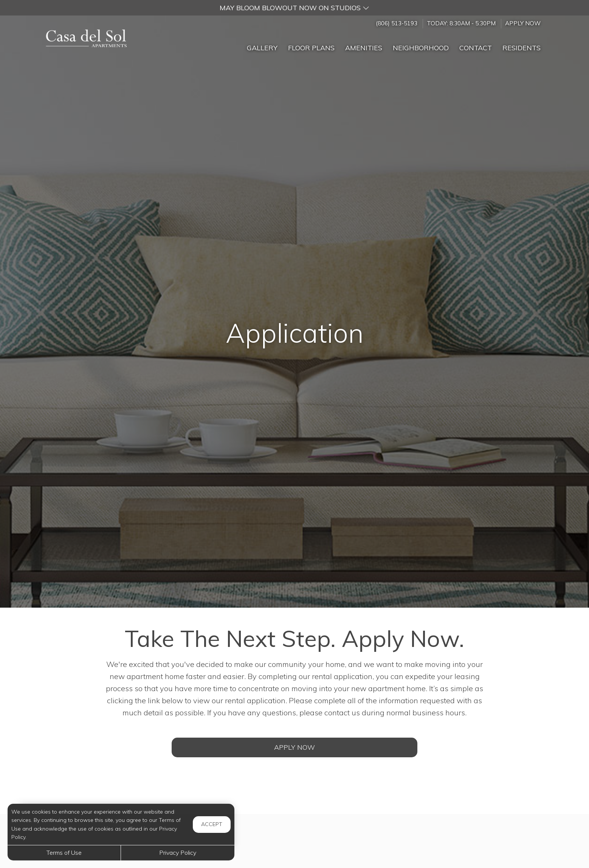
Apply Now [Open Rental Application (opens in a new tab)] (294, 747)
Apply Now (523, 23)
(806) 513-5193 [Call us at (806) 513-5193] (397, 23)
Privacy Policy (178, 853)
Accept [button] (212, 824)
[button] (294, 8)
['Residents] (522, 45)
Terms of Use (64, 853)
